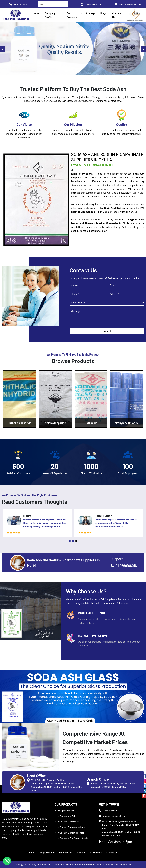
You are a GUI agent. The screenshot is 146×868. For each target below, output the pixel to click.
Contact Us (112, 852)
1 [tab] (70, 541)
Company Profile (47, 852)
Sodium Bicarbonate (69, 822)
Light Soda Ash (66, 811)
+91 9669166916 (18, 4)
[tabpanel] (39, 523)
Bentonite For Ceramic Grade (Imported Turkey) (73, 840)
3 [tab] (76, 541)
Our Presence (96, 852)
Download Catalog (91, 4)
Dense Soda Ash (67, 816)
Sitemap (90, 13)
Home (36, 13)
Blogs (103, 13)
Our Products (66, 852)
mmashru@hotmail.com (128, 4)
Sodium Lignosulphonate (71, 833)
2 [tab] (73, 541)
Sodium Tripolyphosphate (71, 827)
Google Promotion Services (118, 865)
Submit (107, 331)
